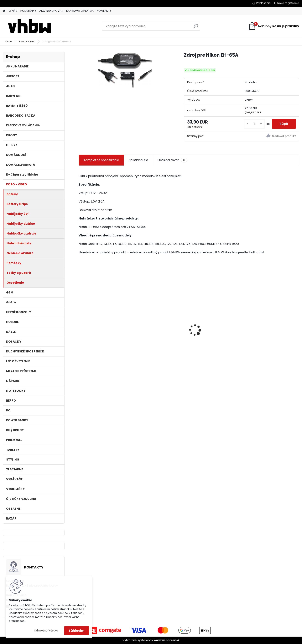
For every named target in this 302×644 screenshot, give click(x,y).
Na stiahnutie (138, 160)
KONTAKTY (104, 11)
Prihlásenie (263, 3)
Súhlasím (77, 631)
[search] (196, 27)
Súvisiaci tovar (172, 160)
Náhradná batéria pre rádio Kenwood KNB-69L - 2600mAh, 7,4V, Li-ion (104, 332)
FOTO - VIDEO (27, 42)
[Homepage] (4, 11)
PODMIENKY (28, 11)
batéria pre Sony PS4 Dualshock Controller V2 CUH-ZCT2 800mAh (271, 335)
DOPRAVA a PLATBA (80, 11)
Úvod (9, 42)
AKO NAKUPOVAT (51, 11)
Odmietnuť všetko (46, 631)
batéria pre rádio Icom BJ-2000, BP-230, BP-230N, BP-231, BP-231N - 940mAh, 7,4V (160, 332)
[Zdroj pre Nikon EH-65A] (125, 70)
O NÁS (13, 11)
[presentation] (81, 323)
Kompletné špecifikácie (101, 160)
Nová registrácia (288, 3)
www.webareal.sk (167, 640)
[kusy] (254, 124)
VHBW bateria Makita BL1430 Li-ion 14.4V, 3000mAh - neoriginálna (216, 327)
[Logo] (29, 26)
